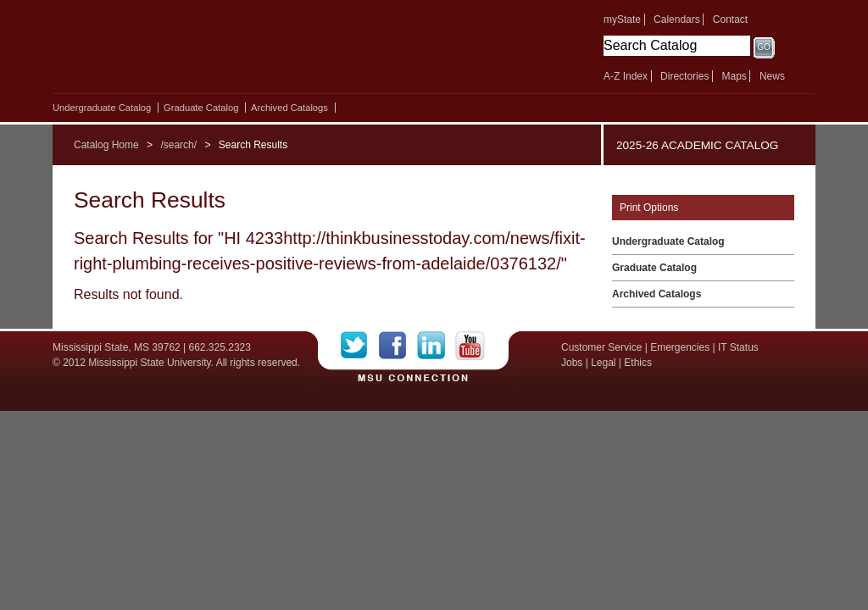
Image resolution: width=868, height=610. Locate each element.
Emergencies (680, 347)
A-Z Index (626, 76)
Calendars (677, 19)
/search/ (178, 145)
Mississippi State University (199, 51)
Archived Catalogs (289, 108)
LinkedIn (436, 346)
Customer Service (601, 347)
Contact (730, 19)
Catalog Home (106, 145)
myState (622, 19)
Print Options (649, 208)
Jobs (572, 363)
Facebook (398, 346)
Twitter (360, 346)
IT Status (738, 347)
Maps (734, 76)
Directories (684, 76)
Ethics (638, 363)
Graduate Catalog (201, 108)
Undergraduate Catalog (102, 108)
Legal (603, 363)
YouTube (470, 346)
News (772, 76)
